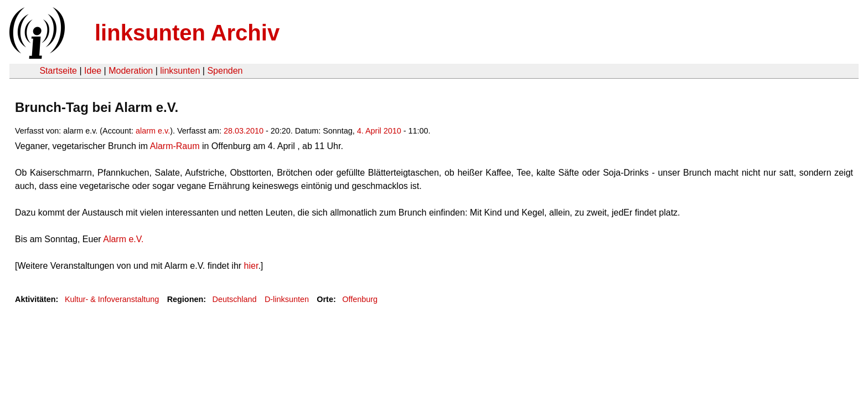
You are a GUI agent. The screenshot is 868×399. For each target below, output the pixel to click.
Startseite (58, 71)
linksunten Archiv (187, 33)
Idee (93, 71)
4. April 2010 (379, 131)
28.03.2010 (244, 131)
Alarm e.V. (123, 239)
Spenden (225, 71)
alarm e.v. (153, 131)
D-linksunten (287, 299)
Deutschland (235, 299)
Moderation (131, 71)
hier (251, 266)
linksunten (180, 71)
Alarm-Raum (174, 146)
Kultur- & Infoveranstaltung (112, 299)
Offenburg (360, 299)
